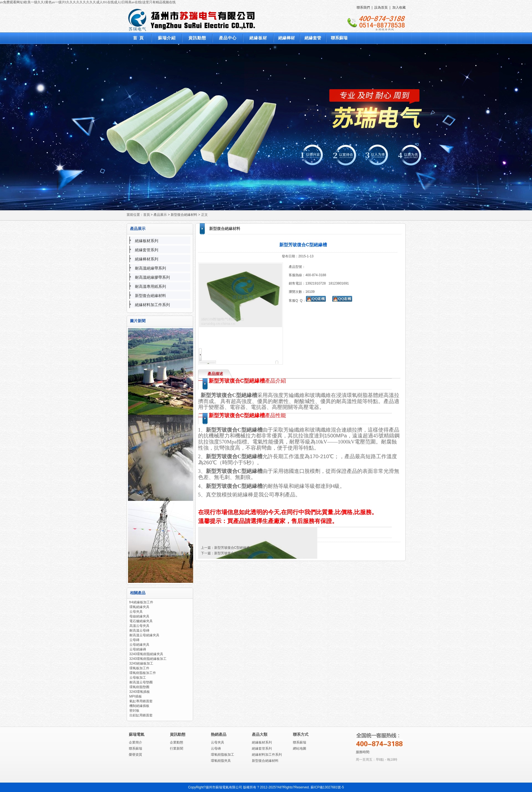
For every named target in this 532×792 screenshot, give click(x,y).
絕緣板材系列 (147, 241)
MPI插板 (136, 696)
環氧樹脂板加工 (222, 755)
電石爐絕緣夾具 (141, 621)
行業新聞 (177, 749)
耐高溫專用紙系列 (150, 286)
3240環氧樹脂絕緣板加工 (148, 659)
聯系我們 (363, 7)
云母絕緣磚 (138, 649)
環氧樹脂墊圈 (139, 687)
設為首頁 (381, 7)
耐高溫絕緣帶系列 (150, 268)
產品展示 (160, 215)
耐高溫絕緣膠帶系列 (152, 277)
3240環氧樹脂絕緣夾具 (146, 654)
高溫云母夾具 (139, 626)
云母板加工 (138, 678)
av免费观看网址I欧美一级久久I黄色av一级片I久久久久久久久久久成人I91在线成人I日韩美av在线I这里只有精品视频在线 (88, 2)
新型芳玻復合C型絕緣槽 (232, 548)
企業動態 (177, 742)
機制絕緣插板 (139, 706)
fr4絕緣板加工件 (141, 602)
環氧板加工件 (139, 668)
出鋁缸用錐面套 (141, 715)
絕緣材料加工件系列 (152, 305)
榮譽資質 (135, 755)
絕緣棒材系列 (147, 259)
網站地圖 (300, 749)
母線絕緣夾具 (139, 616)
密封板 (134, 711)
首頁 (147, 215)
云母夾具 (136, 612)
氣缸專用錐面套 (141, 701)
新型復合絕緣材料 (184, 215)
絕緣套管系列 (147, 250)
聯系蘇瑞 (135, 749)
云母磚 (134, 640)
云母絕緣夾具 (139, 645)
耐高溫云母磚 (139, 630)
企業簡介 (135, 742)
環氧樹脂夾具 (221, 761)
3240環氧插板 (140, 692)
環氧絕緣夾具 (139, 607)
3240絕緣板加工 (141, 663)
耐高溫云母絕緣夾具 (144, 635)
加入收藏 (399, 7)
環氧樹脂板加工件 (143, 673)
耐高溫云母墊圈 (141, 682)
